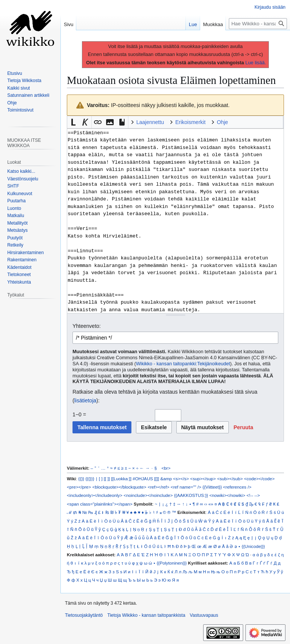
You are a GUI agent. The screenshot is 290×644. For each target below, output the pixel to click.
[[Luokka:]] (121, 479)
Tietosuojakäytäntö (84, 615)
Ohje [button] (222, 122)
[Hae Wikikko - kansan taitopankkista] (258, 24)
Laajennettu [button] (150, 122)
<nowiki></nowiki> (227, 495)
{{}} (81, 479)
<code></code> (259, 479)
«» (211, 504)
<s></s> (181, 479)
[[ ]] (107, 479)
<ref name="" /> (186, 487)
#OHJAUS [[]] (146, 479)
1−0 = (79, 414)
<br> (166, 468)
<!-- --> (253, 495)
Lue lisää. (256, 63)
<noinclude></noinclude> (148, 495)
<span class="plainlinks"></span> (100, 504)
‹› (206, 504)
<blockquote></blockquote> (119, 487)
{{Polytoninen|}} (172, 563)
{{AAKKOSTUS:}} (191, 495)
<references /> (237, 487)
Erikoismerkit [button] (190, 122)
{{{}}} (90, 479)
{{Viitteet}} (212, 487)
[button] (73, 122)
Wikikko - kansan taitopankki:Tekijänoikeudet (183, 364)
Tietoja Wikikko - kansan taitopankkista (146, 615)
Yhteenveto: (87, 326)
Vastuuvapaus (204, 615)
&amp (166, 479)
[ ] (101, 479)
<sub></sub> (230, 479)
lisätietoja (85, 400)
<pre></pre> (79, 487)
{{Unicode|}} (253, 546)
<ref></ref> (159, 487)
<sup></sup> (203, 479)
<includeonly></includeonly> (95, 495)
